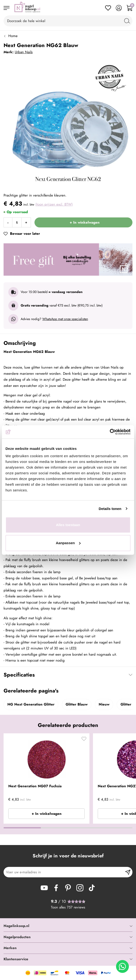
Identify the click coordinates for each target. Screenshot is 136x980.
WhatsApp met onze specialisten (65, 319)
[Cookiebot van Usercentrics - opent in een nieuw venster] (110, 432)
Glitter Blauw (77, 704)
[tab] (68, 926)
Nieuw (104, 704)
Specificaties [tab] (19, 675)
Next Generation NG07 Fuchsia (35, 786)
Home (13, 36)
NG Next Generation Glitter (31, 704)
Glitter (126, 704)
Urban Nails (24, 52)
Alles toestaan (68, 525)
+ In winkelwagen (47, 814)
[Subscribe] (128, 872)
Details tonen (110, 509)
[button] (84, 740)
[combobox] (68, 21)
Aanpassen (68, 543)
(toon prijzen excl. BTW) (54, 204)
